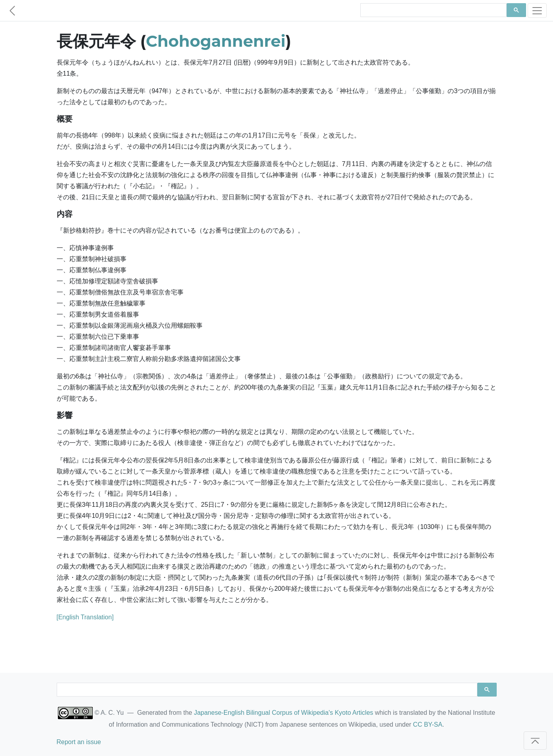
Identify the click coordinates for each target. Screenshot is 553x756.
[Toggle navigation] (537, 10)
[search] (433, 10)
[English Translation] (85, 617)
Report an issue (79, 742)
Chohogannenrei (216, 41)
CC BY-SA (428, 724)
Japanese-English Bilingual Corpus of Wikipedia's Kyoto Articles (283, 713)
